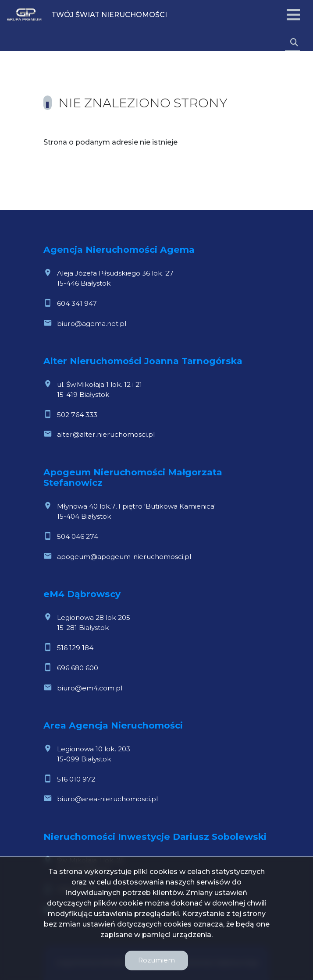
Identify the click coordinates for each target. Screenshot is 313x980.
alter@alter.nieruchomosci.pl (106, 434)
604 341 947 (77, 303)
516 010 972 (76, 779)
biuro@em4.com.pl (90, 688)
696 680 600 (78, 668)
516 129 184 (75, 648)
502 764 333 (77, 415)
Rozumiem (156, 960)
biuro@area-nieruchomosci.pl (107, 799)
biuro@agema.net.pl (92, 324)
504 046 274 (78, 536)
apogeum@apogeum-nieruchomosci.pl (124, 557)
